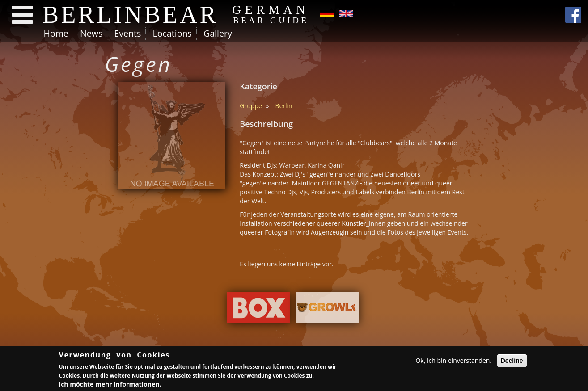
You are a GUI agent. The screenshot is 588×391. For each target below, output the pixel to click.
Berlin (283, 106)
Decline (512, 361)
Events (127, 33)
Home (56, 33)
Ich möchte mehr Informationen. (110, 385)
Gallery (218, 33)
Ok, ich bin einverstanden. (453, 361)
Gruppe (251, 106)
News (91, 33)
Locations (172, 33)
